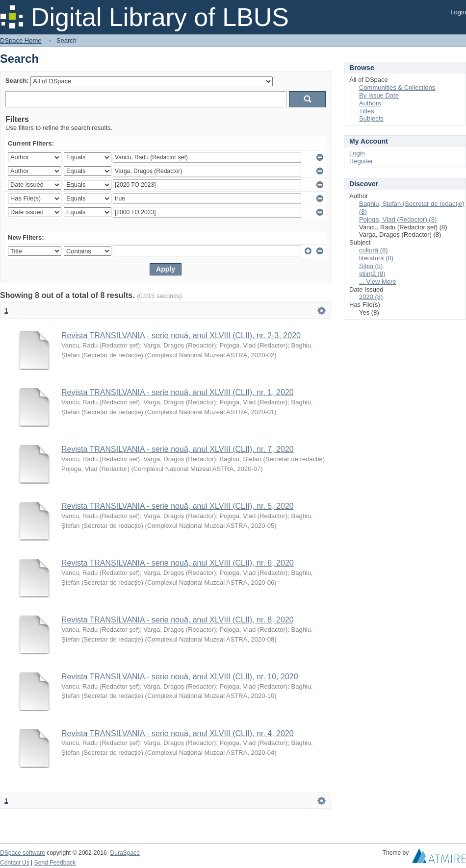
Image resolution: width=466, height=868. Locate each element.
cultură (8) (374, 250)
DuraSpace (125, 853)
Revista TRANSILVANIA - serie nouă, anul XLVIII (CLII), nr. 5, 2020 (178, 506)
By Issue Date (379, 95)
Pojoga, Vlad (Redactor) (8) (398, 219)
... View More (378, 282)
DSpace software (23, 853)
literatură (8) (376, 258)
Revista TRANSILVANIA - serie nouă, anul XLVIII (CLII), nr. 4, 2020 (178, 733)
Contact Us (15, 863)
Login (458, 12)
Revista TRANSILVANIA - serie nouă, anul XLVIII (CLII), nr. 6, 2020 (178, 563)
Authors (370, 103)
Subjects (371, 118)
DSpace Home (21, 40)
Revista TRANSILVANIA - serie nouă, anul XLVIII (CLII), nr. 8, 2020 (178, 620)
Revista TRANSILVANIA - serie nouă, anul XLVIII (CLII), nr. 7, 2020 (178, 449)
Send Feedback (55, 863)
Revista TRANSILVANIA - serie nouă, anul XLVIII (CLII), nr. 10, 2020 (180, 677)
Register (361, 161)
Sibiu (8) (371, 266)
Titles (367, 111)
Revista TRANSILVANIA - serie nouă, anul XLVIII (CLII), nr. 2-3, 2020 (181, 335)
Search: (17, 81)
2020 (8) (371, 297)
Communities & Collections (397, 87)
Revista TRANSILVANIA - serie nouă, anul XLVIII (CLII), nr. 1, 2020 (178, 392)
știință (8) (372, 274)
